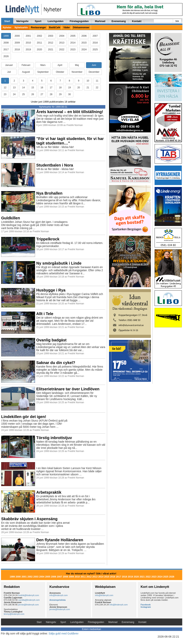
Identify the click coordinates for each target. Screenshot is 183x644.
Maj (77, 65)
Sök (177, 21)
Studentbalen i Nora (55, 165)
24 (14, 94)
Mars (43, 65)
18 (60, 88)
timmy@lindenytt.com (14, 614)
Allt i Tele (45, 314)
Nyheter (7, 27)
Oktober (60, 72)
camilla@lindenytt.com (29, 600)
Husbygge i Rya (51, 290)
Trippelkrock (48, 239)
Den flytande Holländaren (60, 540)
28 (51, 94)
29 (60, 94)
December (94, 72)
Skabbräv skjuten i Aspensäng (29, 519)
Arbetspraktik (49, 492)
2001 (28, 36)
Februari (26, 65)
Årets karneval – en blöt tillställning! (70, 112)
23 (5, 94)
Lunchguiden (55, 21)
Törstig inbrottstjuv (54, 438)
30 (69, 94)
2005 (73, 36)
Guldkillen (11, 218)
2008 (6, 43)
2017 (6, 50)
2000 (17, 36)
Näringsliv (22, 21)
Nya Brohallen (49, 193)
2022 (62, 50)
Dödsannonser (81, 27)
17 (51, 88)
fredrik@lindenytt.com (29, 595)
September (43, 72)
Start (7, 21)
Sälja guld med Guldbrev (64, 633)
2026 (6, 56)
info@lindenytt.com (59, 595)
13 (14, 88)
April (60, 65)
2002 (39, 36)
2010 (28, 43)
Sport (38, 21)
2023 (73, 50)
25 (23, 94)
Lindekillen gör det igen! (24, 417)
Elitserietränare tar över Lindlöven (68, 389)
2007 (95, 36)
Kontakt (137, 21)
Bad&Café (55, 27)
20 (79, 88)
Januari (9, 65)
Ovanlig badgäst (51, 340)
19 (69, 88)
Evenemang (119, 21)
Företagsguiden (79, 21)
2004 (62, 36)
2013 (62, 43)
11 (97, 81)
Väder (66, 27)
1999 (6, 36)
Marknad (100, 21)
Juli (9, 72)
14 (23, 88)
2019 (28, 50)
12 (5, 88)
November (77, 72)
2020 (39, 50)
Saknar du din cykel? (56, 363)
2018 (17, 50)
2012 (51, 43)
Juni (94, 65)
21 (88, 88)
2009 (17, 43)
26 (33, 94)
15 (33, 88)
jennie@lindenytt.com (29, 605)
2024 (84, 50)
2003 (51, 36)
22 (97, 88)
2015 (84, 43)
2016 (95, 43)
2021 (51, 50)
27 (42, 94)
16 (42, 88)
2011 (39, 43)
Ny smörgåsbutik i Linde (59, 263)
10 (88, 81)
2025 (95, 50)
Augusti (26, 72)
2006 (84, 36)
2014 (73, 43)
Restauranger (38, 27)
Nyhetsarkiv (21, 27)
